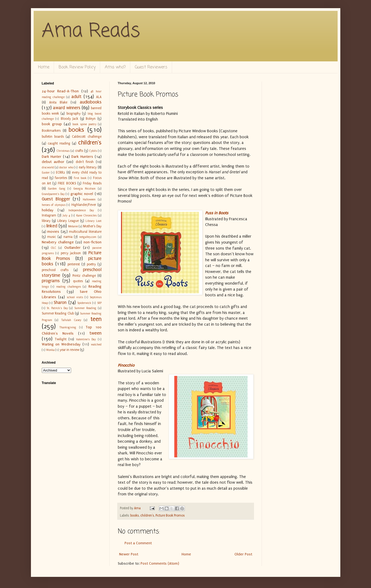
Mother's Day (92, 226)
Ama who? (115, 67)
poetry (91, 264)
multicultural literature (85, 232)
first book (80, 178)
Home (44, 67)
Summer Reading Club (58, 313)
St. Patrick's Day (57, 308)
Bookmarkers (51, 131)
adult (76, 97)
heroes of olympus (54, 205)
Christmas (63, 151)
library (46, 221)
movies (53, 232)
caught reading (59, 143)
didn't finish (85, 162)
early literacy (88, 167)
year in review (69, 350)
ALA (99, 97)
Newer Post (129, 554)
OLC (54, 248)
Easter (46, 173)
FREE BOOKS (67, 183)
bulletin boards (53, 137)
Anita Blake (58, 102)
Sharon (60, 303)
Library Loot (93, 221)
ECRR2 (61, 172)
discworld (48, 167)
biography (74, 114)
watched (96, 345)
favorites (61, 178)
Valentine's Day (86, 339)
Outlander (72, 248)
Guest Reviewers (151, 67)
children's (147, 515)
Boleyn (91, 119)
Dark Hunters (82, 157)
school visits (75, 297)
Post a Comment (138, 543)
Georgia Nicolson (85, 189)
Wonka (50, 350)
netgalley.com (88, 237)
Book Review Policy (77, 67)
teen (96, 319)
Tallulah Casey (71, 320)
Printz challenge (84, 276)
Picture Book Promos (170, 515)
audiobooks (91, 102)
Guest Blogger (56, 199)
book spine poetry (84, 124)
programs (51, 281)
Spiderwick (84, 303)
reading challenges (69, 287)
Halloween (89, 199)
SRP (99, 303)
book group (52, 124)
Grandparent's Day (53, 194)
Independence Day (81, 210)
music (52, 237)
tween (95, 333)
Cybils (93, 151)
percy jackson (71, 253)
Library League (68, 221)
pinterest (74, 264)
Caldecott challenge (87, 137)
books (134, 515)
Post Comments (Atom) (160, 563)
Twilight (61, 339)
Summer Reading (85, 308)
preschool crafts (55, 270)
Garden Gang (57, 189)
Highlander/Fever (84, 205)
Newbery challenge (58, 242)
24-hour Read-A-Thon (60, 91)
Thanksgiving (68, 327)
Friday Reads (92, 183)
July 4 (66, 216)
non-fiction (93, 242)
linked (52, 226)
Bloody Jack (70, 119)
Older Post (243, 554)
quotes (78, 281)
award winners (67, 108)
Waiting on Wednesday (61, 344)
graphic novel (82, 194)
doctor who (66, 167)
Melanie (73, 226)
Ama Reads (91, 31)
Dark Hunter (52, 157)
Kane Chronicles (86, 216)
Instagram (49, 215)
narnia (68, 237)
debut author (53, 162)
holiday (48, 210)
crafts (79, 151)
